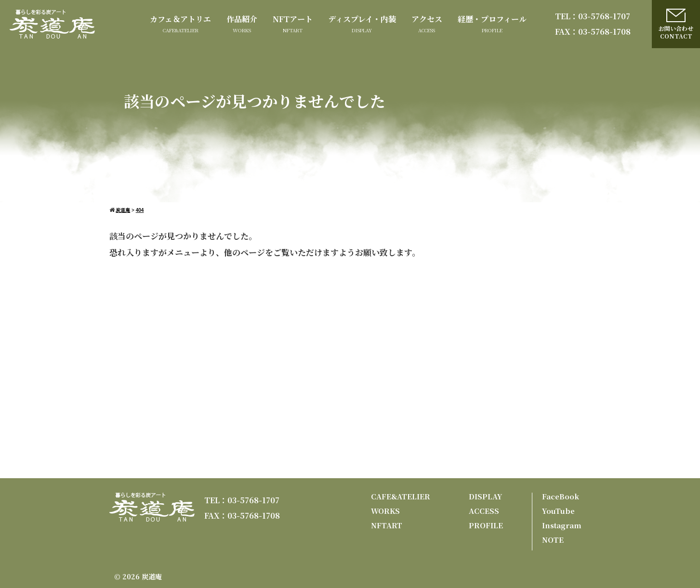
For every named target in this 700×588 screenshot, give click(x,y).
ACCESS (484, 511)
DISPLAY (485, 496)
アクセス (427, 19)
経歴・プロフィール (492, 19)
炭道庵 (152, 576)
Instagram (562, 525)
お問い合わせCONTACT (676, 24)
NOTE (553, 540)
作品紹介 (242, 19)
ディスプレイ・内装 (362, 19)
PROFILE (486, 525)
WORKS (385, 511)
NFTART (387, 525)
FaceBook (561, 496)
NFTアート (293, 19)
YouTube (558, 511)
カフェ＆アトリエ (180, 19)
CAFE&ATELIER (401, 496)
